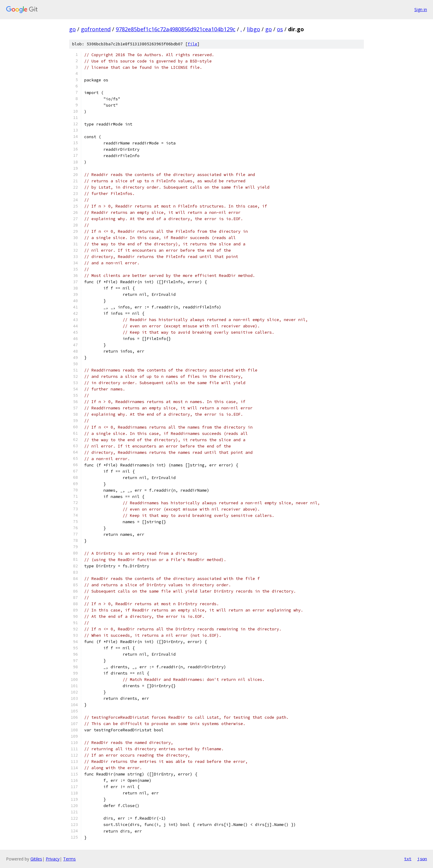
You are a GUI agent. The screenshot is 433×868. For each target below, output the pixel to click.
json (422, 859)
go (72, 29)
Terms (69, 859)
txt (408, 859)
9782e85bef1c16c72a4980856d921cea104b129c (176, 29)
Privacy (53, 859)
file (192, 44)
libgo (253, 29)
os (280, 29)
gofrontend (96, 29)
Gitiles (36, 859)
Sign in (421, 9)
